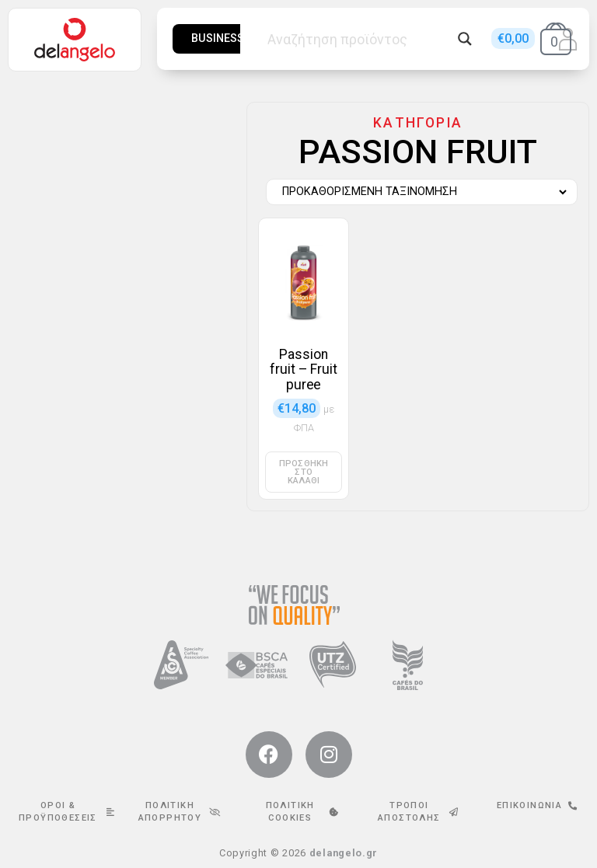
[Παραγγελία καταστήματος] (418, 192)
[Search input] (358, 39)
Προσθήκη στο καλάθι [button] (304, 472)
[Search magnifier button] (465, 39)
